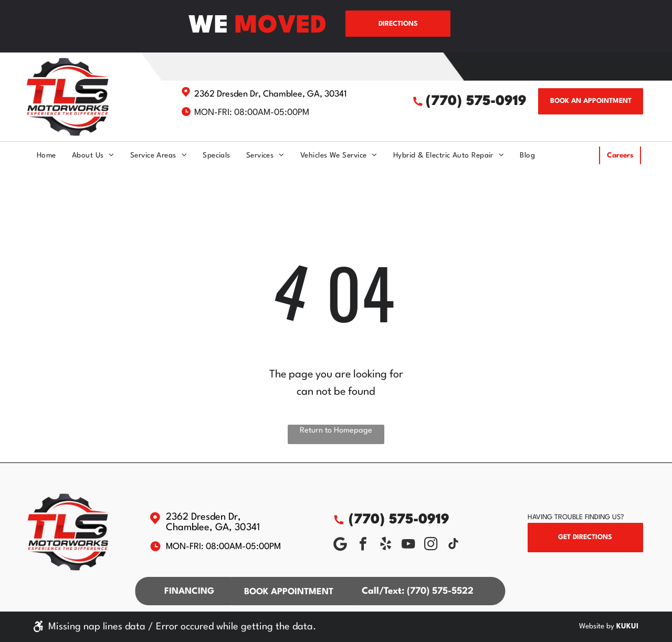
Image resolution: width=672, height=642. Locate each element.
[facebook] (363, 545)
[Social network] (341, 545)
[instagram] (431, 545)
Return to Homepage (336, 431)
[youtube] (408, 545)
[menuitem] (39, 155)
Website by (597, 626)
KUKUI (627, 626)
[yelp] (386, 545)
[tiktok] (454, 545)
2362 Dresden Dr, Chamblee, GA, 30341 (271, 94)
